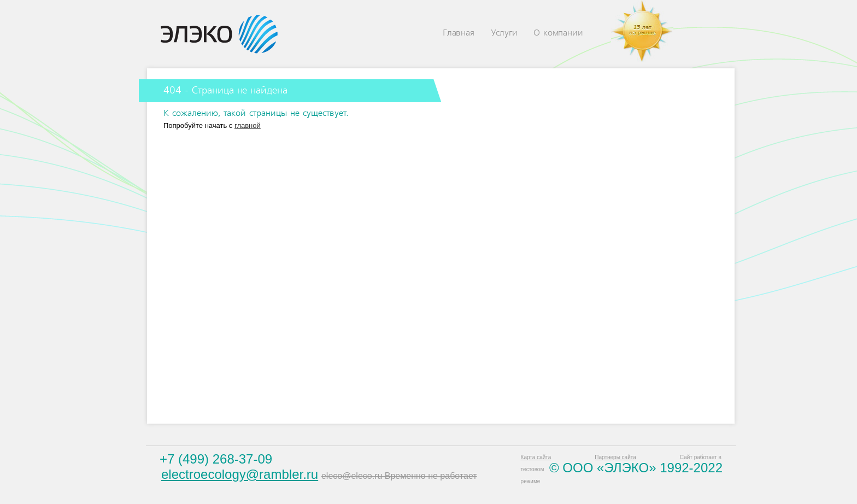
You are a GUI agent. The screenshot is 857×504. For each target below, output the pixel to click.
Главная (459, 33)
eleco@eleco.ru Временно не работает (399, 476)
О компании (558, 33)
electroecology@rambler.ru (240, 474)
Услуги (504, 33)
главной (248, 125)
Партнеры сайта (615, 457)
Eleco (219, 34)
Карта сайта (536, 457)
